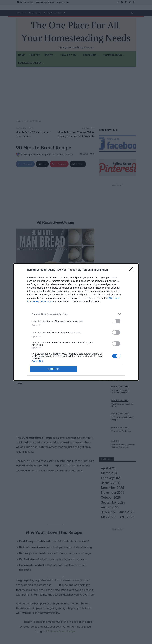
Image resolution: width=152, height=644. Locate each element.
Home (19, 121)
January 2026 (111, 483)
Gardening (117, 299)
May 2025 (108, 517)
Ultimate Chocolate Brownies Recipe (121, 316)
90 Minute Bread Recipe (60, 631)
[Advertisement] (76, 91)
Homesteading (119, 338)
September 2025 (113, 502)
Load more (118, 367)
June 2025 (127, 512)
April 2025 (127, 517)
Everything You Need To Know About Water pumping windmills (123, 343)
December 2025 (112, 488)
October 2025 (111, 498)
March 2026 (110, 473)
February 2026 (111, 478)
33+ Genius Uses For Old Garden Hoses (123, 302)
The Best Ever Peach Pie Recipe (123, 405)
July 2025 (108, 512)
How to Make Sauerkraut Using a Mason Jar (123, 446)
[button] (132, 13)
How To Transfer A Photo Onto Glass (123, 330)
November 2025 (113, 493)
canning (115, 441)
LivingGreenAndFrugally (37, 155)
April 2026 (108, 468)
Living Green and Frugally (52, 332)
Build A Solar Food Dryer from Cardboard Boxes (123, 357)
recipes (27, 121)
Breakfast (37, 121)
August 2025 (110, 507)
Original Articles (120, 312)
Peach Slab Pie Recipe (121, 431)
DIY (113, 326)
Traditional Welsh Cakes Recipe (122, 418)
